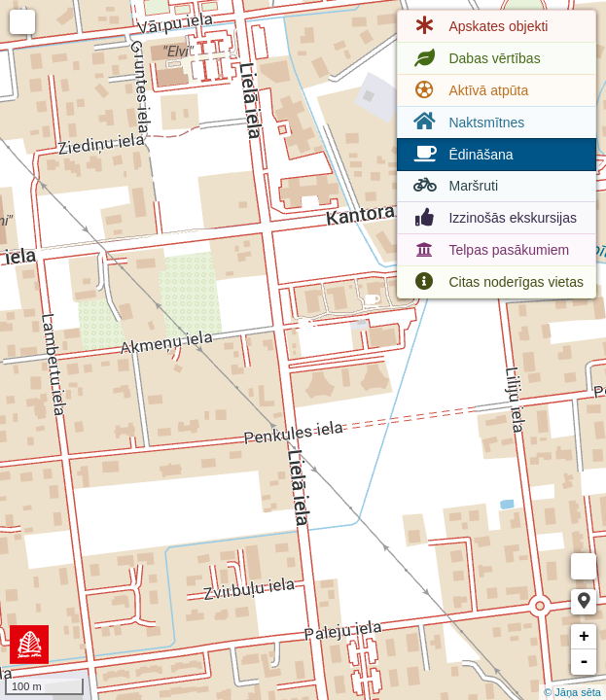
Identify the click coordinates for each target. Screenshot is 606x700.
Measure (584, 566)
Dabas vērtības (475, 58)
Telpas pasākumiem (489, 250)
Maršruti (454, 186)
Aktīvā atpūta (469, 90)
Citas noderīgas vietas (497, 282)
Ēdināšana (461, 155)
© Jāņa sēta (572, 692)
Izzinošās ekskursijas (493, 218)
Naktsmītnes (467, 122)
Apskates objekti (479, 26)
